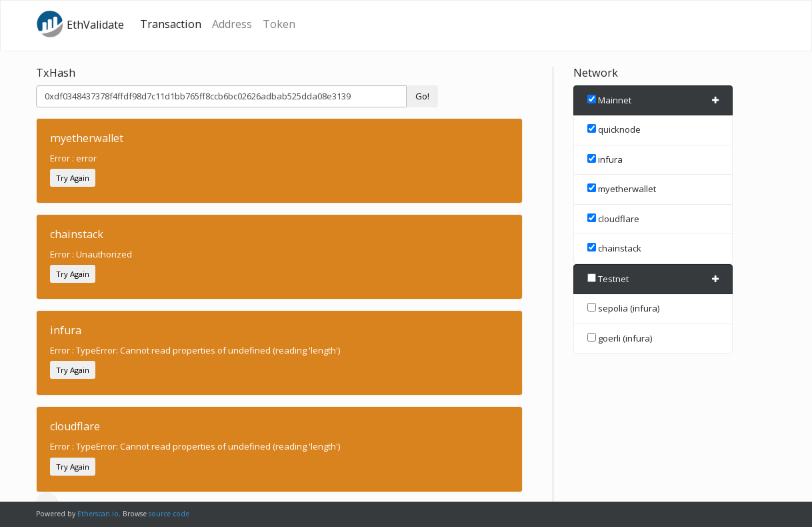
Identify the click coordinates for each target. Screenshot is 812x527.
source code (169, 514)
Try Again (73, 178)
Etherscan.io (98, 514)
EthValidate (80, 24)
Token (279, 24)
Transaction (171, 24)
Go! (422, 96)
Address (232, 24)
